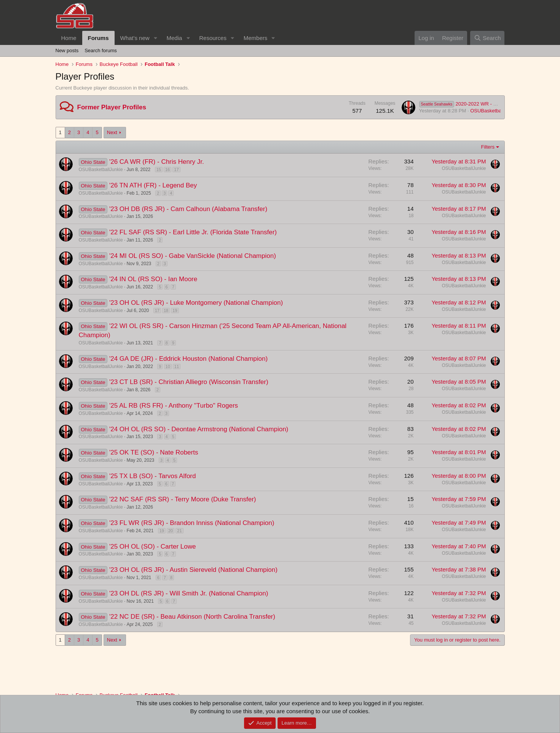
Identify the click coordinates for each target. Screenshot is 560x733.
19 (175, 310)
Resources (213, 38)
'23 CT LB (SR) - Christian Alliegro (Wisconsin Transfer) (189, 382)
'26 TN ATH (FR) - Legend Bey (153, 185)
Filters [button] (488, 147)
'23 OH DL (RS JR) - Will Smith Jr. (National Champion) (189, 593)
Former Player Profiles (112, 107)
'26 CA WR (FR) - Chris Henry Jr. (157, 162)
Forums (98, 38)
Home (69, 38)
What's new (135, 38)
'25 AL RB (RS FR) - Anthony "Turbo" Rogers (174, 406)
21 (179, 531)
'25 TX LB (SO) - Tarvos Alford (152, 476)
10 (168, 366)
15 (159, 170)
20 (171, 531)
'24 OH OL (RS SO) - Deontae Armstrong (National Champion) (199, 429)
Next (112, 132)
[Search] (487, 38)
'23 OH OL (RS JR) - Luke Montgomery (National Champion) (196, 303)
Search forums (101, 50)
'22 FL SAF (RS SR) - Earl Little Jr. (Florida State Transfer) (193, 232)
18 (166, 310)
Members (256, 38)
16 (168, 170)
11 (177, 366)
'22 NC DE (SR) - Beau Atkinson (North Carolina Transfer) (192, 617)
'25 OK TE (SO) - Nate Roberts (154, 452)
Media (174, 38)
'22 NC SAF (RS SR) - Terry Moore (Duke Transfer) (183, 499)
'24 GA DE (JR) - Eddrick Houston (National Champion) (188, 359)
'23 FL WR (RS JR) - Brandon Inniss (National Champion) (192, 523)
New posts (67, 50)
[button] (155, 38)
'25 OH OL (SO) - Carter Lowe (152, 547)
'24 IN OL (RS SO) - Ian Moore (153, 279)
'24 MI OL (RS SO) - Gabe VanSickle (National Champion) (193, 256)
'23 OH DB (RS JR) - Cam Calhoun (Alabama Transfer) (188, 209)
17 (176, 170)
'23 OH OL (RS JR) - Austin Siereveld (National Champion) (193, 570)
